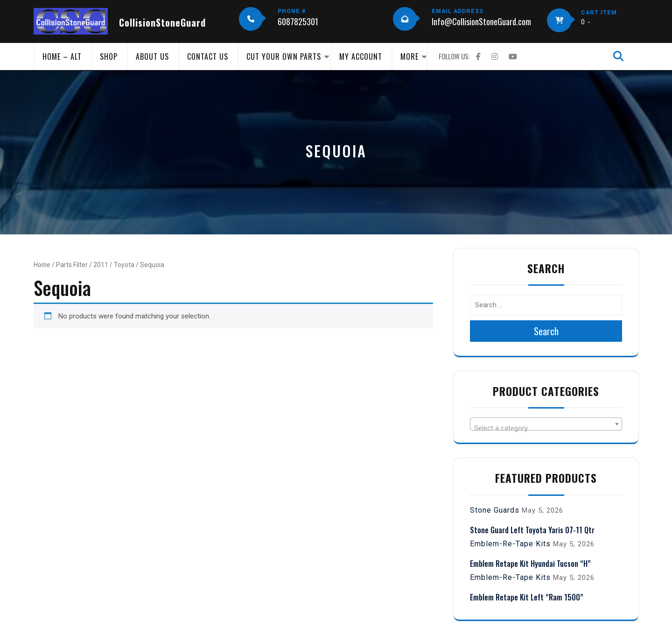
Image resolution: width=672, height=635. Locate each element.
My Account (361, 56)
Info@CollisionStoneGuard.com (481, 21)
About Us (152, 56)
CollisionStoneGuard (162, 22)
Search (546, 331)
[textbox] (546, 428)
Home (42, 265)
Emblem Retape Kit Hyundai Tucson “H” (530, 564)
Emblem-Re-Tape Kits (510, 544)
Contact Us (208, 56)
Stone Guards (495, 510)
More (409, 56)
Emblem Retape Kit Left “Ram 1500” (527, 597)
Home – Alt (62, 56)
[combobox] (546, 424)
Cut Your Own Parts (284, 56)
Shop (109, 56)
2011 (101, 265)
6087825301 (298, 21)
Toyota (124, 265)
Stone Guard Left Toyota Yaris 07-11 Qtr (532, 530)
